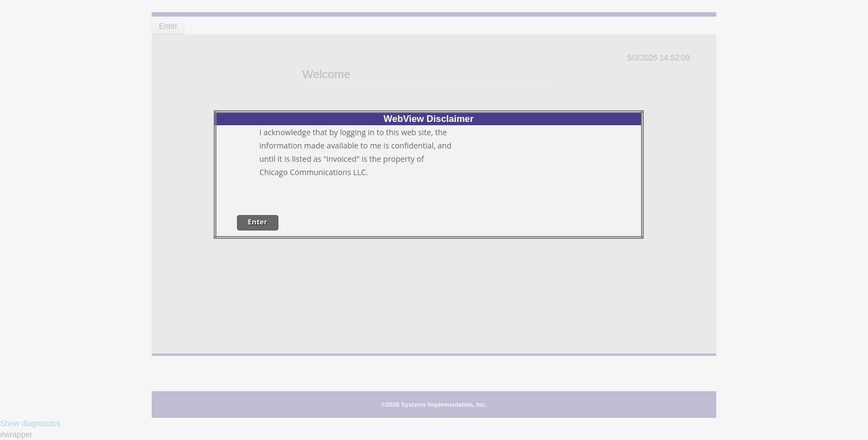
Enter (258, 222)
